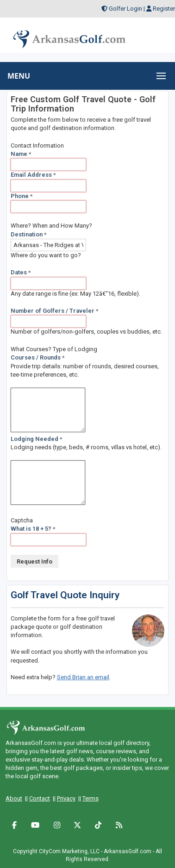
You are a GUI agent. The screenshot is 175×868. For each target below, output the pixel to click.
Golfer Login (125, 9)
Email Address (33, 175)
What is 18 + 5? (33, 529)
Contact (40, 798)
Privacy (66, 798)
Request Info (34, 561)
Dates (21, 272)
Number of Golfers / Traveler (55, 311)
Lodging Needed (37, 439)
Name (21, 154)
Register (164, 9)
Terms (91, 798)
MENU (19, 76)
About (14, 798)
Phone (22, 196)
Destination (29, 234)
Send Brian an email (83, 677)
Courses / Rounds (38, 357)
